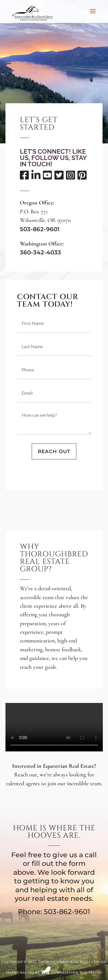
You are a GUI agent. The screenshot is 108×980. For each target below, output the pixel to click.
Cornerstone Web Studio (77, 973)
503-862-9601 (40, 229)
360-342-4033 (40, 252)
